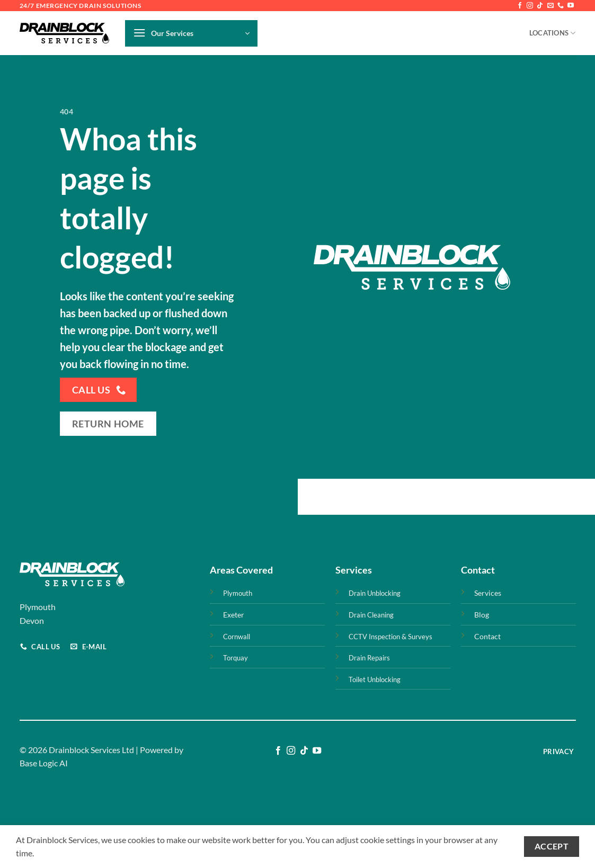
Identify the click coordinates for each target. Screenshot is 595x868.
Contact (487, 636)
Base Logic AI (44, 763)
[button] (191, 33)
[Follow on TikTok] (540, 6)
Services (488, 593)
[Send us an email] (550, 6)
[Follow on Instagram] (530, 6)
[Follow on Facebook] (520, 6)
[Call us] (561, 6)
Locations (553, 33)
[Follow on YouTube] (571, 6)
